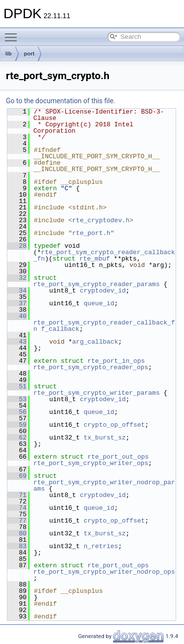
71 (17, 495)
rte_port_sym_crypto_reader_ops (91, 367)
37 (17, 303)
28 (17, 246)
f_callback (60, 329)
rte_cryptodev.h (101, 220)
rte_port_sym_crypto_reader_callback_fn (104, 326)
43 (17, 342)
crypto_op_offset (114, 425)
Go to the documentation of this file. (61, 101)
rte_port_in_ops (116, 361)
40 (17, 316)
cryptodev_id (103, 291)
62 (17, 438)
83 (17, 546)
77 (17, 521)
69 (17, 476)
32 (17, 278)
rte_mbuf (95, 259)
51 (17, 386)
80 (17, 533)
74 (17, 508)
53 (17, 399)
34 (17, 291)
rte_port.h (91, 233)
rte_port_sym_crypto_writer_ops (91, 463)
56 (17, 412)
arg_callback (95, 342)
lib (9, 54)
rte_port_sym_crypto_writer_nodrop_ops (104, 572)
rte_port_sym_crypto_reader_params (96, 284)
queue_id (99, 303)
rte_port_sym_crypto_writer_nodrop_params (104, 485)
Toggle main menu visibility (13, 33)
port (29, 54)
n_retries (101, 546)
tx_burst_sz (105, 438)
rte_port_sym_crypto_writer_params (96, 393)
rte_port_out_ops (118, 457)
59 (17, 425)
